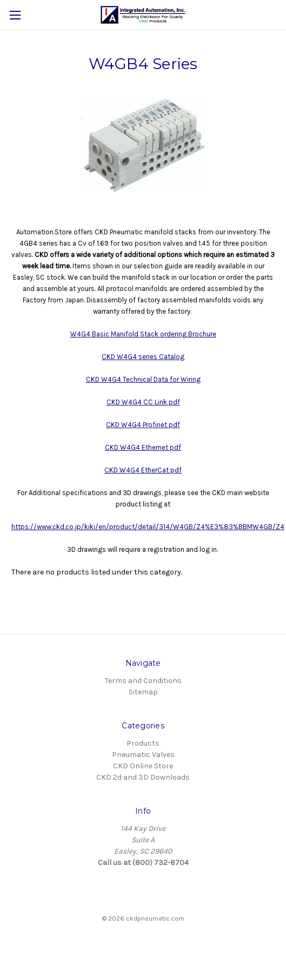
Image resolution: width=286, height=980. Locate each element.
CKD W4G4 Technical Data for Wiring (143, 379)
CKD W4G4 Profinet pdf (143, 425)
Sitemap (143, 692)
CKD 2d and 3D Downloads (143, 777)
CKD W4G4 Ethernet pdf (143, 447)
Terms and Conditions (143, 681)
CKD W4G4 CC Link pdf (143, 402)
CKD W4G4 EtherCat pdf (143, 470)
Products (143, 743)
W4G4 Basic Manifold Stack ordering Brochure (143, 334)
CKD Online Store (143, 766)
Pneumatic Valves (143, 755)
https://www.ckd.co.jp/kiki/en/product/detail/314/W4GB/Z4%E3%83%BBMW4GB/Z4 (148, 527)
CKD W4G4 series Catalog (143, 357)
